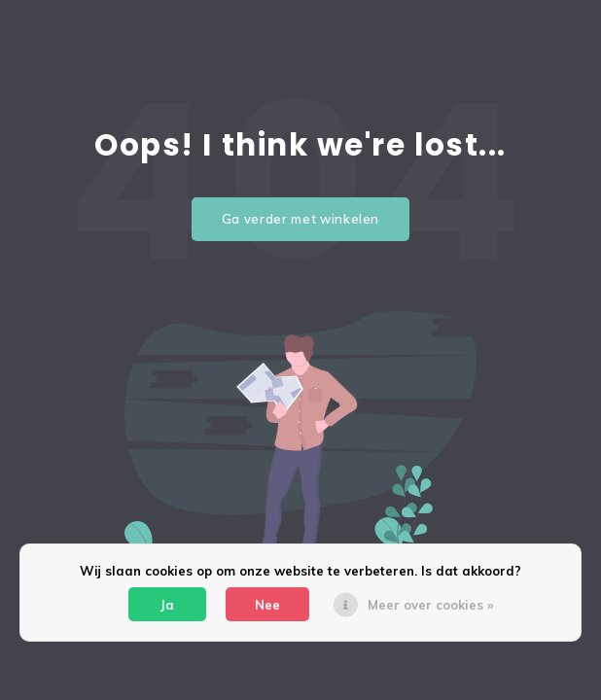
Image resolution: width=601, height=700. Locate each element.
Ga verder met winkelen (300, 219)
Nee (267, 605)
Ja (167, 605)
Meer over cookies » (430, 605)
